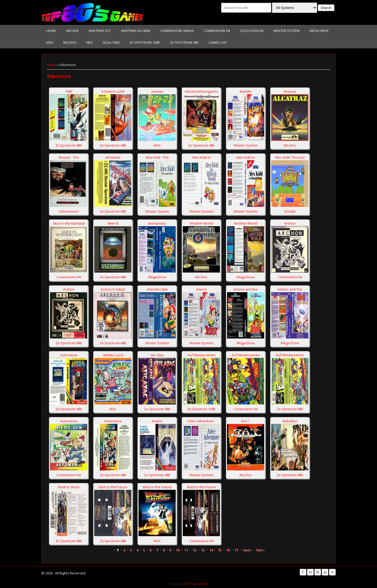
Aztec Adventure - (201, 421)
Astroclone (69, 355)
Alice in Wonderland (69, 223)
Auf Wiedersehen (201, 355)
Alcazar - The (69, 157)
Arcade (72, 31)
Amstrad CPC (100, 31)
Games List (218, 42)
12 (194, 550)
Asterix (201, 289)
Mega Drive (319, 31)
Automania (69, 421)
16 (228, 550)
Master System (286, 31)
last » (260, 550)
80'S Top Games (195, 584)
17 (236, 550)
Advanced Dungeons (201, 91)
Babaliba (290, 421)
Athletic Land (113, 355)
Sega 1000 (111, 42)
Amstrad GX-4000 (136, 31)
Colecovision (252, 31)
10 (178, 550)
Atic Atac (157, 355)
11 (186, 550)
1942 (69, 91)
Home (51, 31)
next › (247, 550)
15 (219, 550)
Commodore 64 (217, 31)
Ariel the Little (157, 289)
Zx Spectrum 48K (184, 42)
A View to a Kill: (113, 91)
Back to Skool (69, 487)
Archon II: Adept (113, 289)
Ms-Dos (70, 42)
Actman (157, 91)
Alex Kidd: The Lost (290, 157)
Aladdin (246, 91)
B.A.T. (246, 421)
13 (203, 550)
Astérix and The (290, 289)
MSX (50, 42)
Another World (201, 223)
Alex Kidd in (201, 157)
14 (211, 550)
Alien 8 (113, 223)
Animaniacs (157, 223)
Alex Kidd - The (157, 157)
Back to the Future (113, 487)
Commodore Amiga (177, 31)
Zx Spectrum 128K (145, 42)
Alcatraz (290, 91)
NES (90, 42)
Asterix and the (246, 289)
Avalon (157, 421)
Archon (290, 223)
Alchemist (113, 157)
